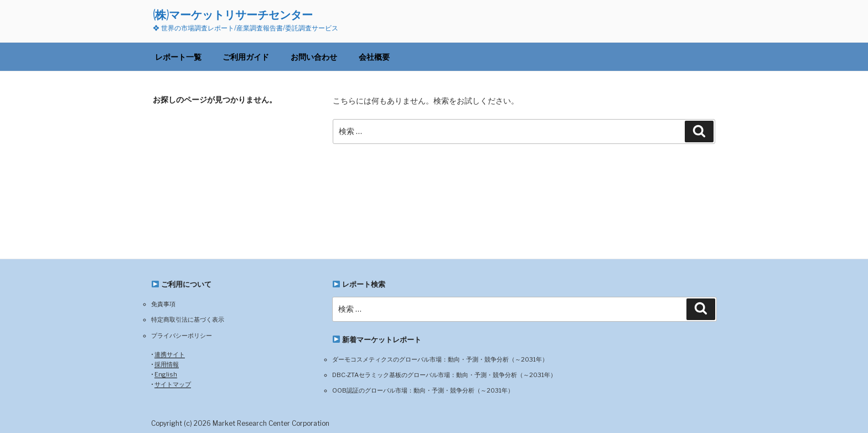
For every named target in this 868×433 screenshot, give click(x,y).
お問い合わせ (314, 57)
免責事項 (163, 304)
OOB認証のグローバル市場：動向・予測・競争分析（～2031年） (423, 390)
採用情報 (167, 364)
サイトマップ (173, 384)
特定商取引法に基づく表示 (188, 319)
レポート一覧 (178, 57)
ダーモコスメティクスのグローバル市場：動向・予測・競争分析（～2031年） (440, 359)
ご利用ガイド (246, 57)
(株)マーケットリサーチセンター (233, 15)
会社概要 (374, 57)
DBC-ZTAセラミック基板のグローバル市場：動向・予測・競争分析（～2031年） (444, 375)
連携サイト (170, 354)
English (166, 374)
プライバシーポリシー (182, 336)
